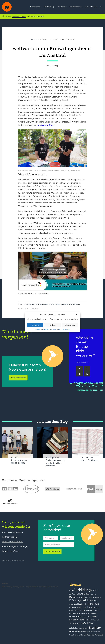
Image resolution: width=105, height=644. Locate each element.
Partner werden (9, 537)
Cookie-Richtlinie (41, 329)
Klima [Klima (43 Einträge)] (97, 607)
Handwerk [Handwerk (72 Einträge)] (82, 604)
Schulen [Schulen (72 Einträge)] (80, 624)
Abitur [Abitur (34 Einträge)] (71, 591)
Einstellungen (70, 325)
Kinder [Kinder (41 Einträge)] (93, 607)
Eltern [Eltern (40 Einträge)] (85, 597)
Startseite (34, 39)
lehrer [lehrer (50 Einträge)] (71, 610)
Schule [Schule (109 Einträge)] (73, 623)
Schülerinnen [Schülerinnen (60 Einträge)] (75, 628)
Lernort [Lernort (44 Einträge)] (92, 610)
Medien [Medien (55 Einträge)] (98, 610)
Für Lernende (74, 304)
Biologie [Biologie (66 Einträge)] (87, 594)
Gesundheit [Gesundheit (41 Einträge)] (73, 604)
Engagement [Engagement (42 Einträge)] (97, 597)
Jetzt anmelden (52, 552)
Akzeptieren (35, 325)
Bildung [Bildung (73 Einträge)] (80, 594)
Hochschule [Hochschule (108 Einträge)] (93, 604)
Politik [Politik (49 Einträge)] (98, 620)
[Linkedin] (87, 374)
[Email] (80, 374)
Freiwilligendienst (62, 304)
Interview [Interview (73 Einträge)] (86, 607)
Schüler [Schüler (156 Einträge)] (89, 623)
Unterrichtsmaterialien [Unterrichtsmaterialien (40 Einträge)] (76, 635)
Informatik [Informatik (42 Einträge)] (73, 607)
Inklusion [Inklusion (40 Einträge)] (79, 607)
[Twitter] (80, 368)
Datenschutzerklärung (54, 329)
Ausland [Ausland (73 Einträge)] (95, 590)
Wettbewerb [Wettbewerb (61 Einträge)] (89, 635)
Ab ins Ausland (32, 304)
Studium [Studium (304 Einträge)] (95, 628)
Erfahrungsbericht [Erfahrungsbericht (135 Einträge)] (79, 600)
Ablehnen (52, 325)
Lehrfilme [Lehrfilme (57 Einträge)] (78, 610)
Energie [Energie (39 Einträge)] (90, 597)
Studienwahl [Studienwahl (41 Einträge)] (84, 628)
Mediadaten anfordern (13, 542)
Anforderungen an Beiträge (15, 546)
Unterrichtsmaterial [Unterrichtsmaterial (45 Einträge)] (94, 632)
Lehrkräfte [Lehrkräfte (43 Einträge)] (85, 610)
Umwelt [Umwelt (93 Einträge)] (73, 632)
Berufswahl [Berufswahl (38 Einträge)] (73, 594)
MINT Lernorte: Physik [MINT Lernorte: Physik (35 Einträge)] (85, 617)
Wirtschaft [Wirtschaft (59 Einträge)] (99, 635)
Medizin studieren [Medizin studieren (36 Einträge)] (75, 614)
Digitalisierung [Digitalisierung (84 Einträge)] (76, 597)
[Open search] (101, 7)
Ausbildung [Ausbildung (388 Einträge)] (82, 590)
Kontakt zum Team (11, 551)
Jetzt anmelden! (18, 378)
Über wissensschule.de (13, 532)
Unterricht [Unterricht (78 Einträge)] (82, 632)
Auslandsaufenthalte (46, 304)
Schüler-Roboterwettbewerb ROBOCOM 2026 (19, 460)
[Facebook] (87, 368)
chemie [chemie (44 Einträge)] (94, 594)
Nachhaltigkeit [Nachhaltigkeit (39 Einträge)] (91, 620)
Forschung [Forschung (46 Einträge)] (93, 601)
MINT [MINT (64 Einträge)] (83, 613)
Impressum (66, 329)
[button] (77, 315)
